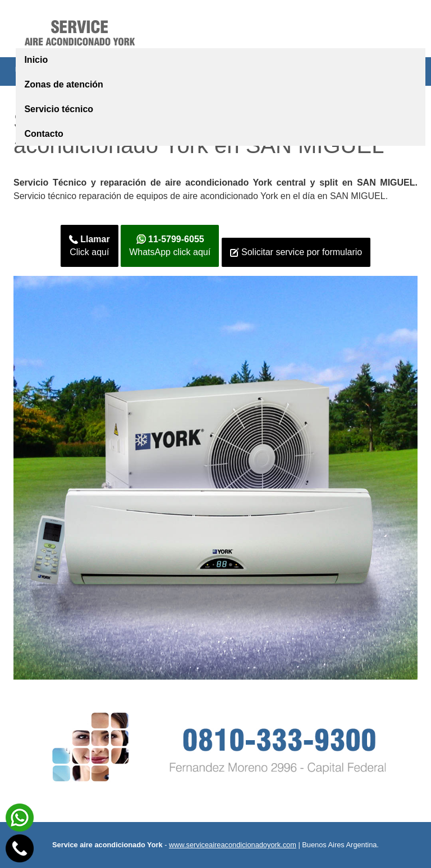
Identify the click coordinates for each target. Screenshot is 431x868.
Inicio (36, 60)
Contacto (43, 134)
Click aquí (90, 246)
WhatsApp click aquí (170, 246)
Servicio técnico (59, 109)
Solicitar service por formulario (296, 252)
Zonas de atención (63, 84)
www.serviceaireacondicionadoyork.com (233, 845)
